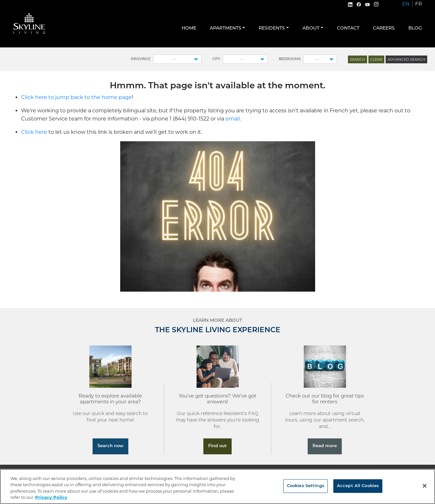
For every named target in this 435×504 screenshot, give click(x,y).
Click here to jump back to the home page (77, 97)
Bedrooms (290, 59)
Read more (325, 446)
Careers (384, 28)
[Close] (425, 486)
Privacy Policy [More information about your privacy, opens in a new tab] (51, 497)
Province (141, 59)
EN (406, 4)
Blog (415, 28)
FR (419, 4)
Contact (348, 28)
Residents (272, 28)
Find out (217, 446)
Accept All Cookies (358, 486)
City (216, 59)
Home (189, 28)
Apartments (226, 28)
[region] (217, 486)
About (311, 28)
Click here (34, 132)
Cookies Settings (306, 486)
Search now (110, 446)
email (233, 119)
